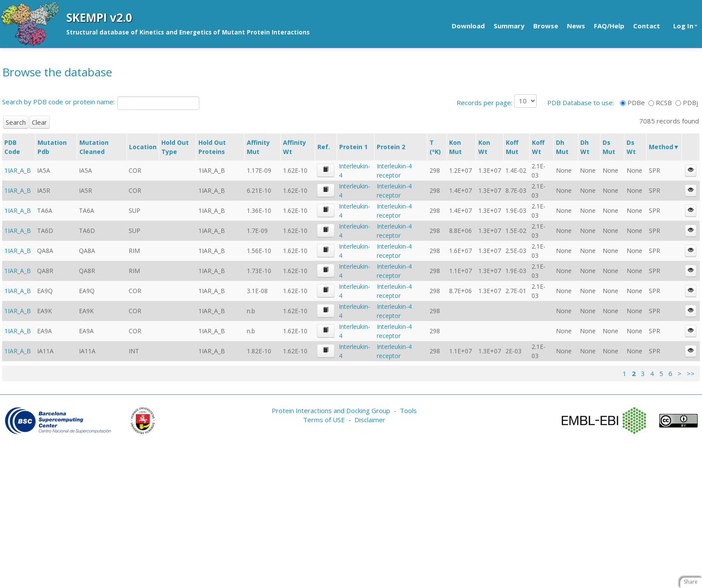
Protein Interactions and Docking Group (331, 410)
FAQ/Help (609, 26)
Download (468, 26)
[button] (326, 170)
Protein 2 (391, 147)
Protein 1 (353, 147)
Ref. (324, 147)
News (576, 26)
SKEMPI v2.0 (99, 17)
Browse (546, 26)
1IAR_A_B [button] (18, 170)
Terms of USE (324, 420)
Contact (647, 26)
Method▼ (664, 147)
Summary (509, 26)
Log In (685, 26)
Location (143, 147)
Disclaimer (370, 420)
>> (691, 373)
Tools (408, 410)
